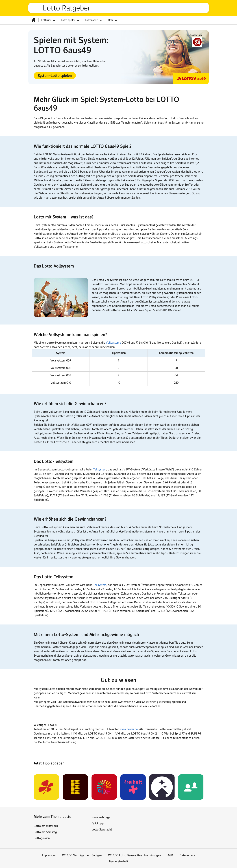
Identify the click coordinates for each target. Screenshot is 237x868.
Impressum (49, 855)
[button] (55, 76)
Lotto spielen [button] (71, 20)
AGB (170, 855)
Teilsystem (100, 469)
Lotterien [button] (49, 20)
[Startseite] (33, 20)
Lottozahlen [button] (94, 20)
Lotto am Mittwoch (46, 826)
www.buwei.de (129, 729)
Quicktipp (98, 823)
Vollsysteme (113, 343)
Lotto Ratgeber (67, 8)
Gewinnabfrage (101, 817)
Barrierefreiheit (119, 861)
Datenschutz (187, 855)
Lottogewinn (42, 838)
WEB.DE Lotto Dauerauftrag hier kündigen (134, 855)
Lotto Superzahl (102, 829)
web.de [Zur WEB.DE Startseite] (37, 8)
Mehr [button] (113, 20)
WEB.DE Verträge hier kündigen (82, 855)
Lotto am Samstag (45, 832)
